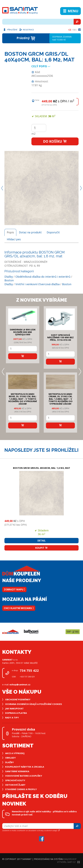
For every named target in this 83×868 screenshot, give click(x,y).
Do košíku (55, 141)
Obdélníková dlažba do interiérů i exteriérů (43, 277)
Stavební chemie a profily (21, 789)
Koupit (41, 548)
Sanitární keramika (17, 771)
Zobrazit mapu (14, 589)
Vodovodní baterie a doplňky (24, 776)
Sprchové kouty (15, 780)
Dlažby (9, 277)
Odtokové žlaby (15, 785)
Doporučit (53, 232)
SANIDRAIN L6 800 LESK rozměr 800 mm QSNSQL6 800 (23, 332)
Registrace (27, 29)
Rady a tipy (12, 717)
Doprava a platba (16, 713)
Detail (42, 541)
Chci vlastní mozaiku (19, 608)
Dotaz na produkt (30, 232)
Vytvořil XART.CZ (68, 862)
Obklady (10, 758)
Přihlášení (10, 29)
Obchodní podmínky (18, 699)
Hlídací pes (14, 239)
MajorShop (70, 859)
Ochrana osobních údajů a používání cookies (34, 704)
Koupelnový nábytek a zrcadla (25, 767)
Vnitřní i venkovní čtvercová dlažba (37, 284)
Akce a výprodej (15, 753)
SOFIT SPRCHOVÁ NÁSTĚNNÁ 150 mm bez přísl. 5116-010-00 (60, 337)
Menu (70, 11)
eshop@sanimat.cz (20, 684)
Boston (9, 280)
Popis (10, 232)
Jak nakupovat (14, 708)
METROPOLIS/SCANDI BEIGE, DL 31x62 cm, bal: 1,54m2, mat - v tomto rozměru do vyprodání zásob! (23, 399)
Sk (74, 30)
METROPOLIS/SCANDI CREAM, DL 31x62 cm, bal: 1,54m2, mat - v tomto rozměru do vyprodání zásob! (60, 399)
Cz (70, 30)
